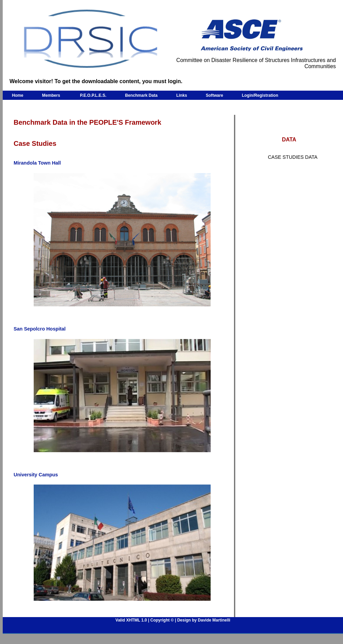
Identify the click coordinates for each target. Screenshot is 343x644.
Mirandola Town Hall (37, 163)
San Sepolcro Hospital (40, 329)
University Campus (36, 475)
